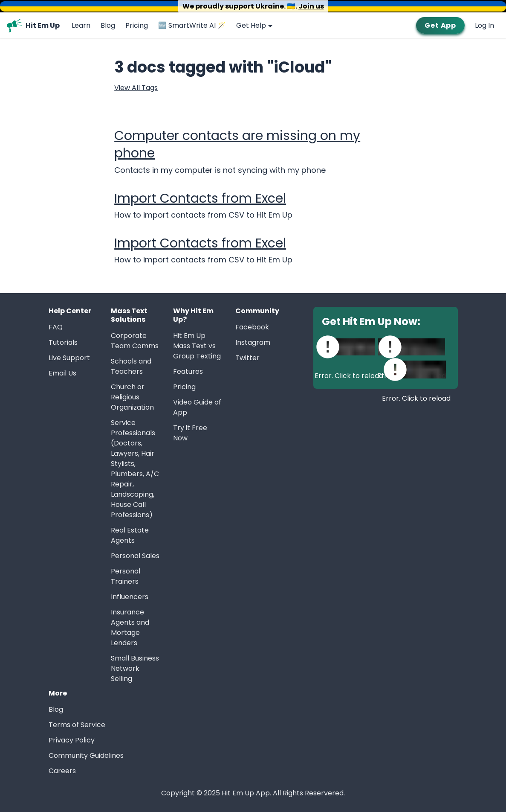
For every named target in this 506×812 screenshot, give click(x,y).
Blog (108, 25)
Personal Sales (135, 556)
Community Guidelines (86, 755)
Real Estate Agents (130, 535)
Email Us (62, 373)
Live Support (69, 358)
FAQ (56, 327)
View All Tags (136, 88)
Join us (311, 6)
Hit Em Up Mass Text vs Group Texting (197, 346)
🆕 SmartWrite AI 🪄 (192, 25)
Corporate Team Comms (135, 341)
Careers (62, 771)
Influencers (130, 597)
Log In (484, 25)
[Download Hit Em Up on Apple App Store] (349, 347)
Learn (81, 25)
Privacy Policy (72, 740)
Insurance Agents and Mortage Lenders (130, 627)
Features (188, 371)
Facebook (252, 327)
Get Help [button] (251, 25)
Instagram (253, 342)
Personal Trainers (126, 576)
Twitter (247, 358)
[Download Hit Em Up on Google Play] (416, 370)
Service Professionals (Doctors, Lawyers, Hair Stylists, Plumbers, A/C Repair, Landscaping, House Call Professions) (135, 469)
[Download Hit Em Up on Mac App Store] (412, 347)
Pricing (137, 25)
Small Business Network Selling (135, 668)
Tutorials (63, 342)
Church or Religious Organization (132, 397)
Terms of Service (77, 725)
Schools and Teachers (131, 366)
